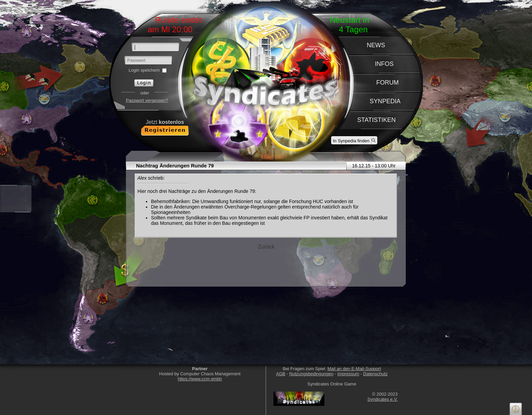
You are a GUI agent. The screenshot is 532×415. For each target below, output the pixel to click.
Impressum (348, 374)
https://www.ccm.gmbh (200, 379)
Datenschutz (375, 374)
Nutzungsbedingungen (311, 374)
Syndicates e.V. (383, 399)
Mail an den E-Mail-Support (354, 369)
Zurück (266, 247)
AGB (281, 374)
